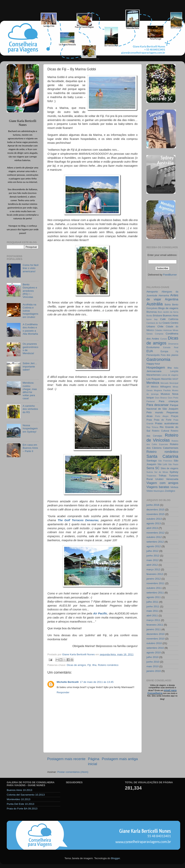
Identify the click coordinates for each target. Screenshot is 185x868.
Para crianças (169, 401)
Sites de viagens (170, 468)
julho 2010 (152, 657)
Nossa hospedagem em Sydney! (30, 428)
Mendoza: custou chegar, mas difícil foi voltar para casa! (30, 391)
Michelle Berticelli (68, 682)
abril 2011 (152, 615)
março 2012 (153, 569)
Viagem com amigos (162, 483)
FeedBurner (170, 275)
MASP (175, 379)
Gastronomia (158, 359)
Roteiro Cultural (160, 431)
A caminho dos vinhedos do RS (30, 409)
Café (163, 319)
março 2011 (153, 620)
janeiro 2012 (154, 579)
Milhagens (165, 387)
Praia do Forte (163, 420)
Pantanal (151, 401)
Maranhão (166, 379)
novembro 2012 (156, 533)
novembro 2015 (156, 514)
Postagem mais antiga (120, 759)
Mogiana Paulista (162, 390)
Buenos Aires (171, 316)
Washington (159, 491)
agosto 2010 (154, 652)
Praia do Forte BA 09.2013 (22, 809)
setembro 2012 (155, 542)
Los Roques (153, 379)
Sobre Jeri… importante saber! (30, 366)
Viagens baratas (158, 487)
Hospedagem (156, 367)
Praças (175, 416)
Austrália (155, 304)
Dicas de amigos (77, 665)
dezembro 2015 (156, 510)
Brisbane (158, 316)
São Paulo (173, 464)
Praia (149, 420)
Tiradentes (151, 476)
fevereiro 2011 (155, 625)
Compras (159, 334)
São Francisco (165, 461)
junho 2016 (153, 505)
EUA (150, 351)
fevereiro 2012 (155, 574)
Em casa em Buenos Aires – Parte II (30, 448)
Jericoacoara (154, 371)
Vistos (150, 491)
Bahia (168, 305)
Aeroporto (152, 292)
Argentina (172, 299)
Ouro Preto (173, 398)
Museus (165, 394)
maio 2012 (153, 560)
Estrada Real (171, 347)
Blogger (115, 858)
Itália (176, 368)
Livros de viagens (170, 375)
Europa (164, 351)
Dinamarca (173, 344)
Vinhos (174, 487)
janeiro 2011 (154, 629)
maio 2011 (153, 611)
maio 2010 (153, 666)
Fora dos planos (169, 355)
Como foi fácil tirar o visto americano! (30, 268)
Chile (160, 326)
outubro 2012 (154, 537)
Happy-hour (153, 364)
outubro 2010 (154, 643)
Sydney (174, 472)
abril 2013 (152, 528)
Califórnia (173, 319)
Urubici (159, 479)
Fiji (89, 665)
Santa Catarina (162, 456)
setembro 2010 (155, 648)
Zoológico (170, 491)
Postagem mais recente (66, 759)
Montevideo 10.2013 (18, 799)
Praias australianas (167, 423)
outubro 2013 (154, 519)
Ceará (166, 323)
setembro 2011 (155, 593)
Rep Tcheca (152, 427)
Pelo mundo (155, 412)
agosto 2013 (154, 523)
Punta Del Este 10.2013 (21, 804)
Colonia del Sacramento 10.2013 (26, 795)
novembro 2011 (156, 583)
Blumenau (152, 312)
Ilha (94, 665)
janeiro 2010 (154, 671)
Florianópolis (153, 355)
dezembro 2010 (156, 634)
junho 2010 (153, 662)
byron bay (152, 319)
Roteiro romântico (108, 665)
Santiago (152, 461)
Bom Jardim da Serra (168, 312)
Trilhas (162, 476)
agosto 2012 (154, 546)
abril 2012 (152, 565)
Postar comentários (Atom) (73, 772)
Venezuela (172, 479)
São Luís (162, 464)
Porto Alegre (162, 416)
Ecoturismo (153, 347)
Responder (63, 692)
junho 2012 (153, 556)
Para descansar (158, 405)
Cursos (163, 339)
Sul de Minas (161, 472)
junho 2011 (153, 606)
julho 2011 (152, 602)
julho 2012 (152, 551)
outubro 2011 (154, 588)
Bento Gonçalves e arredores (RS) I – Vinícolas (30, 291)
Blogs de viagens (168, 308)
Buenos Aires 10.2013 (19, 790)
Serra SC (153, 468)
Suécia (150, 472)
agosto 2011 (154, 597)
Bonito (149, 316)
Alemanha (164, 296)
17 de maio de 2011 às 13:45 (97, 682)
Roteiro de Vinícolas (162, 438)
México (155, 387)
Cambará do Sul (154, 323)
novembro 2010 (156, 639)
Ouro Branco (161, 398)
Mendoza (153, 383)
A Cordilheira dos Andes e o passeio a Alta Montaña (30, 329)
